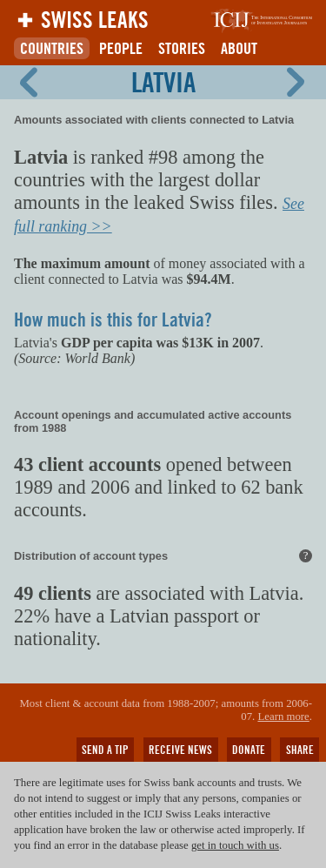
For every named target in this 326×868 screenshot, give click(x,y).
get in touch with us (235, 845)
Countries (52, 48)
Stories (182, 48)
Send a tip (105, 750)
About (239, 48)
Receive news (180, 750)
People (121, 48)
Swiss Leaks (95, 19)
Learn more (283, 717)
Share (300, 750)
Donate (249, 750)
